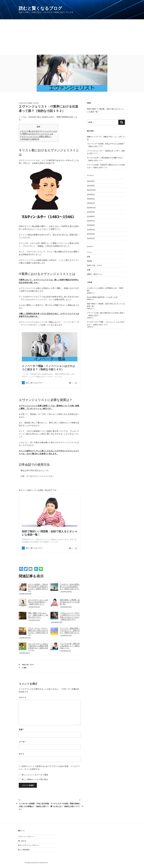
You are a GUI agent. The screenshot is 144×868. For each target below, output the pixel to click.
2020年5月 (91, 194)
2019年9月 (91, 212)
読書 (89, 270)
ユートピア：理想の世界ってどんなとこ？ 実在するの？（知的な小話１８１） (70, 630)
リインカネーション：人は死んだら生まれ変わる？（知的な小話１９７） (38, 602)
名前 (21, 730)
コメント (23, 697)
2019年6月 (91, 225)
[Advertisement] (72, 37)
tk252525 (36, 103)
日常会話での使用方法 (30, 139)
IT (23, 668)
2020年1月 (91, 203)
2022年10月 (91, 190)
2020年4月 (91, 199)
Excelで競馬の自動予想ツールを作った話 (102, 297)
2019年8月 (91, 216)
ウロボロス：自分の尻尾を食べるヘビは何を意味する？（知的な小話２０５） (70, 586)
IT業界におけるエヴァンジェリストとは (37, 134)
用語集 (89, 261)
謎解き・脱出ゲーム (94, 274)
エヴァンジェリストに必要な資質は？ (36, 136)
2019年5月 (91, 230)
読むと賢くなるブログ (40, 8)
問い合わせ (22, 841)
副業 (89, 257)
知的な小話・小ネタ (28, 665)
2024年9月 (91, 181)
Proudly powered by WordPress (36, 863)
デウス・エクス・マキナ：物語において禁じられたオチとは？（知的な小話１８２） (38, 631)
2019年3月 (91, 238)
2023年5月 (91, 186)
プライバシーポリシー (26, 837)
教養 (25, 668)
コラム (89, 252)
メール (22, 742)
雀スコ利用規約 (24, 850)
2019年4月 (91, 234)
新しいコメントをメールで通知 (35, 775)
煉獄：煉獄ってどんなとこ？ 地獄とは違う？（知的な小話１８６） (38, 615)
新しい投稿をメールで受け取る (35, 779)
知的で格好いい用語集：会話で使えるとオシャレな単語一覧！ (70, 602)
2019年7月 (91, 221)
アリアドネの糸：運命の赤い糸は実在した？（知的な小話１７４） (70, 646)
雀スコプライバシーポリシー (29, 845)
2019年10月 (91, 208)
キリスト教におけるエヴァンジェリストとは (38, 131)
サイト (22, 754)
